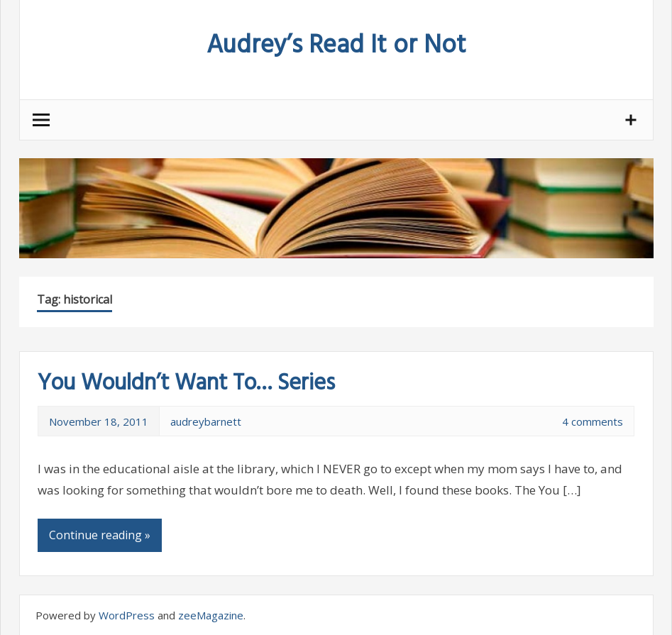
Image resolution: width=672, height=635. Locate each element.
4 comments (593, 421)
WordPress (127, 615)
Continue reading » (100, 535)
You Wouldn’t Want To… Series (186, 383)
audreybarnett (206, 421)
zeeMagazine (211, 615)
